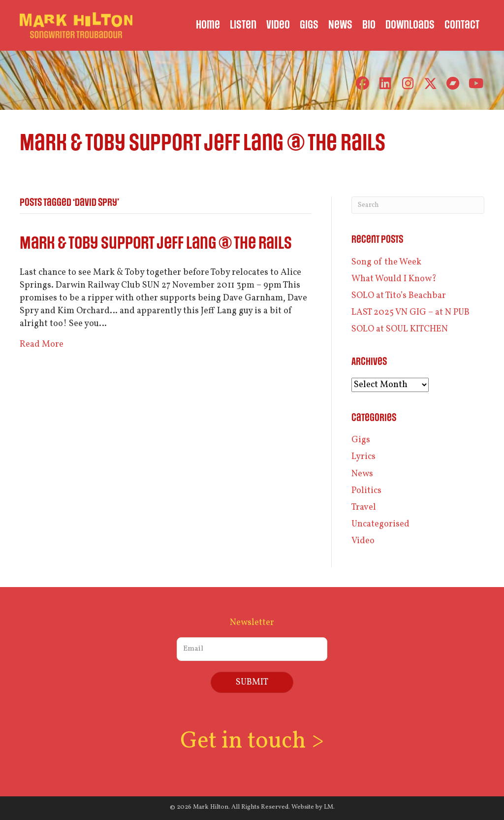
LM (329, 807)
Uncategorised (380, 524)
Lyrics (363, 457)
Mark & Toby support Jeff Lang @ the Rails (156, 244)
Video (363, 541)
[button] (362, 83)
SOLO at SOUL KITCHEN (400, 329)
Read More (42, 344)
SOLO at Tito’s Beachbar (399, 296)
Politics (366, 491)
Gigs (361, 440)
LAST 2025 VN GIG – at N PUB (410, 312)
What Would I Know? (394, 279)
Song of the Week (386, 262)
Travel (364, 508)
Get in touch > (252, 741)
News (362, 474)
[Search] (418, 205)
